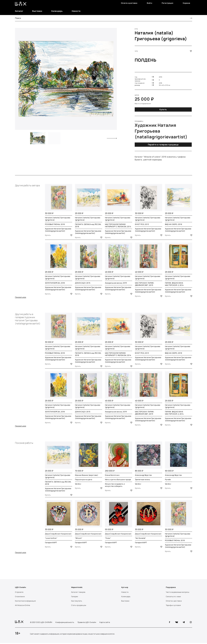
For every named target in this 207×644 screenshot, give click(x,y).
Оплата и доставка (129, 3)
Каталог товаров (78, 593)
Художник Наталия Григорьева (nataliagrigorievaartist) (58, 230)
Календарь (57, 11)
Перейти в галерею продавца (163, 145)
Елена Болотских (112, 476)
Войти (149, 3)
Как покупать (77, 602)
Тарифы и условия (173, 606)
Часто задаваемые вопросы (178, 593)
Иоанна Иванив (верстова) (87, 476)
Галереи (75, 597)
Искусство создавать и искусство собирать (115, 486)
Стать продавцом (79, 606)
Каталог (19, 11)
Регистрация (167, 3)
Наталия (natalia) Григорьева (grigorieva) (161, 36)
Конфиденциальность (65, 623)
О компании (20, 597)
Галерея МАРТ (51, 543)
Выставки (37, 11)
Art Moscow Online (23, 606)
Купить (163, 109)
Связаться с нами (173, 597)
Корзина (186, 3)
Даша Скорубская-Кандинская (58, 534)
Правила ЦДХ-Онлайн (87, 623)
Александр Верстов (143, 476)
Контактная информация (25, 602)
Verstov (78, 484)
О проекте (19, 593)
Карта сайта (105, 623)
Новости (76, 11)
